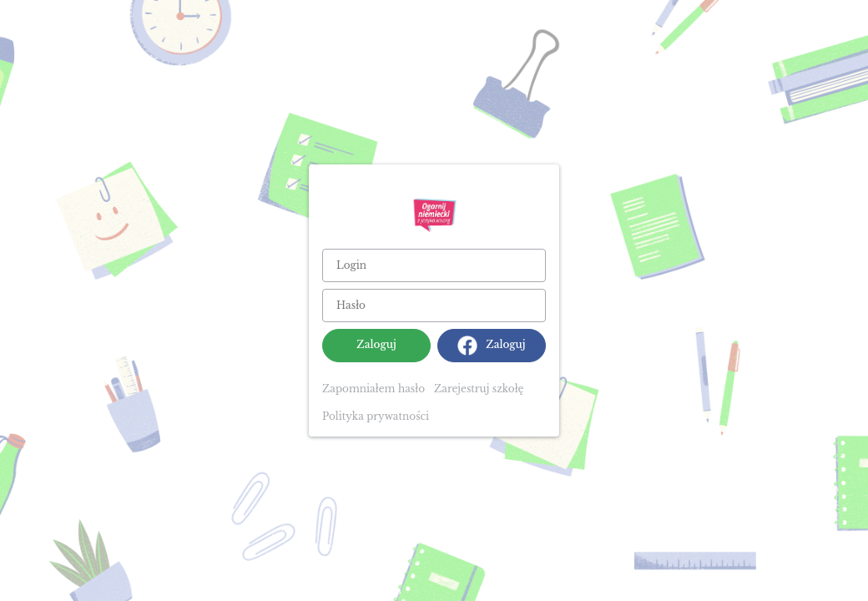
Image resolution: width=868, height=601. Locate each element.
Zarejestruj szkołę (479, 389)
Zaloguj (376, 344)
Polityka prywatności (376, 416)
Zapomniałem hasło (373, 389)
